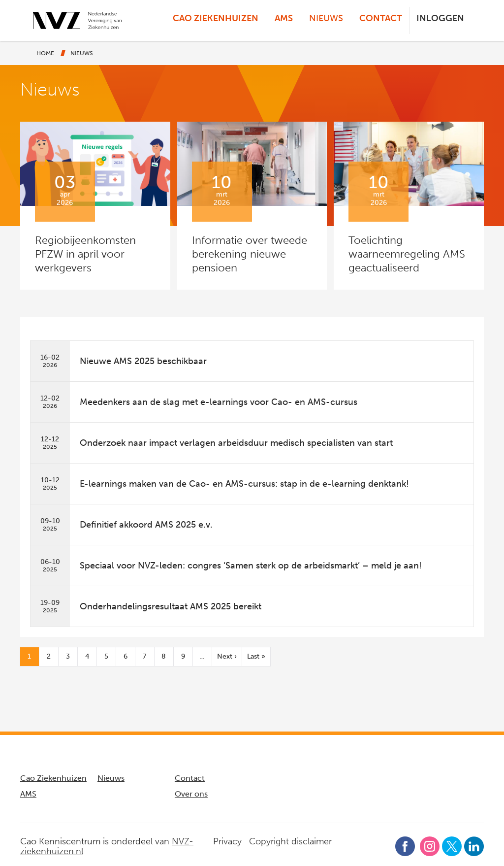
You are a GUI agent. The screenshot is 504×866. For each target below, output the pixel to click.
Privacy (227, 841)
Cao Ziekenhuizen (216, 18)
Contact (381, 18)
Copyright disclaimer (290, 841)
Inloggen (440, 18)
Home (45, 53)
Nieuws (326, 18)
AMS (284, 18)
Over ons (191, 794)
